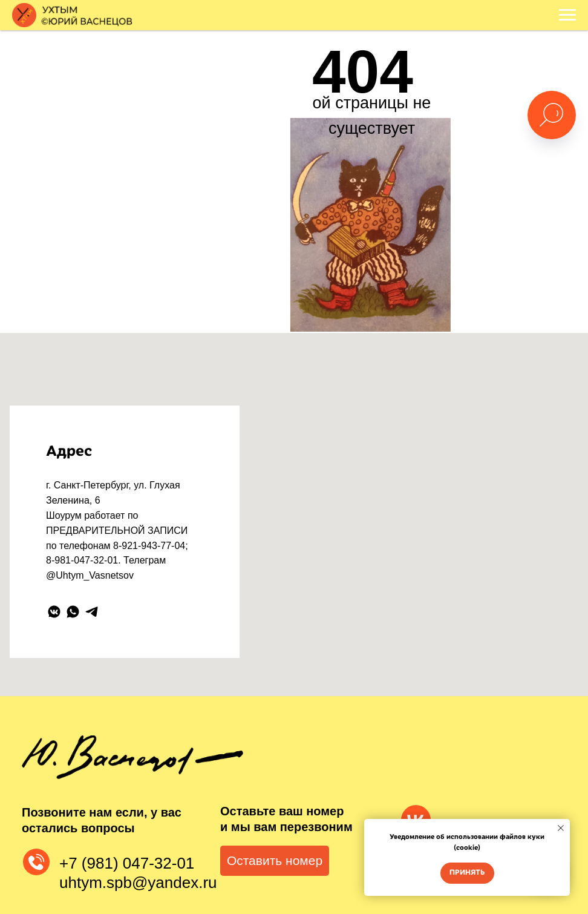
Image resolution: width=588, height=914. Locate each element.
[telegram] (92, 612)
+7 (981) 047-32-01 (127, 863)
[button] (275, 861)
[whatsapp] (73, 612)
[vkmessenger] (54, 612)
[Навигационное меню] (567, 15)
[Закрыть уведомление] (561, 828)
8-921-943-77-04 (149, 546)
